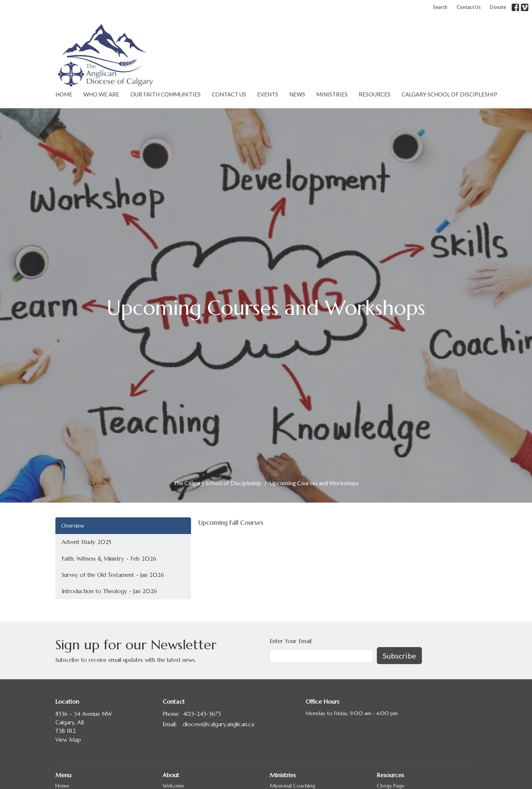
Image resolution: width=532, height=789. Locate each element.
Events (268, 94)
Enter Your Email (291, 641)
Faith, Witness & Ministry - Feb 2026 (109, 559)
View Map (68, 740)
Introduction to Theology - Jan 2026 (109, 591)
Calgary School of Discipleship (449, 94)
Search (440, 7)
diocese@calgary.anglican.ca (219, 724)
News (297, 94)
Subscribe (399, 656)
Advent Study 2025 (86, 542)
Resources (375, 94)
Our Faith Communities (166, 94)
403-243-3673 (202, 714)
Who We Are (101, 94)
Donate (498, 7)
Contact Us (469, 7)
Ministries (332, 94)
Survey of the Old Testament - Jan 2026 (113, 575)
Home (64, 94)
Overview (73, 526)
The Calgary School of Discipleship (217, 483)
